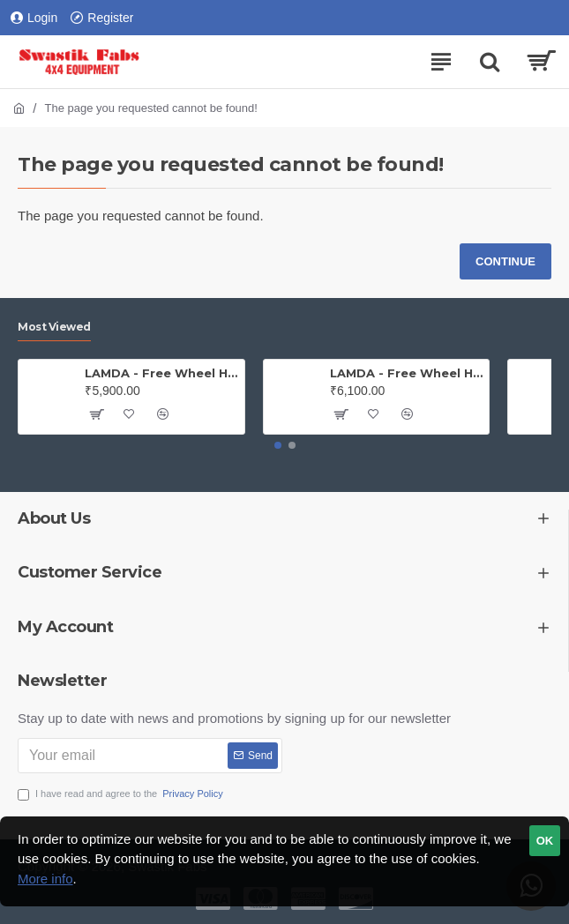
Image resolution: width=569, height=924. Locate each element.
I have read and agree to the (122, 794)
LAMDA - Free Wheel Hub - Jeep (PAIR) (161, 373)
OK (545, 841)
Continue (505, 261)
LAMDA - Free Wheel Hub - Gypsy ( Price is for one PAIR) (406, 373)
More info (45, 879)
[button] (278, 445)
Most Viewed (54, 327)
